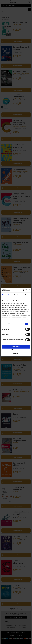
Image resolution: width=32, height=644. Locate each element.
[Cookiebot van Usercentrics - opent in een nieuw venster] (23, 290)
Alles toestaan (16, 346)
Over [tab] (26, 295)
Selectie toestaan (16, 350)
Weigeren (16, 353)
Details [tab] (16, 295)
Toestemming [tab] (6, 295)
